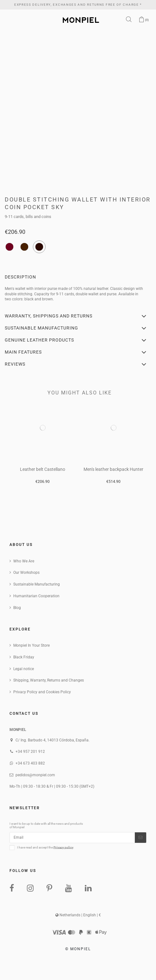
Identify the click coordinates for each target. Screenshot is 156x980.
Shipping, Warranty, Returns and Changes (49, 680)
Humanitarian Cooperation (36, 596)
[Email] (72, 837)
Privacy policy (63, 847)
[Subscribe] (140, 837)
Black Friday (24, 657)
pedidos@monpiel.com (35, 775)
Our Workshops (26, 573)
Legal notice (24, 669)
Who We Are (24, 561)
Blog (17, 608)
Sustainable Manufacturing (37, 584)
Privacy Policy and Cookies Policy (42, 692)
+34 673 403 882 (30, 763)
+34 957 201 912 (30, 752)
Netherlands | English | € (78, 915)
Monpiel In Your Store (31, 645)
